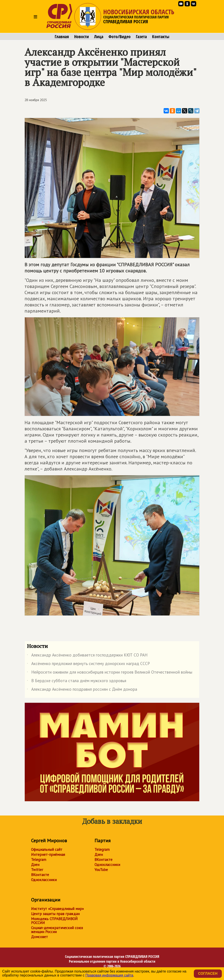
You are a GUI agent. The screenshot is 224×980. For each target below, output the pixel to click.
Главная (62, 37)
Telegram (39, 860)
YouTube (101, 870)
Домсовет (39, 937)
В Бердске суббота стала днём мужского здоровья (77, 681)
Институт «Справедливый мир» (57, 909)
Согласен (208, 974)
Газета (141, 37)
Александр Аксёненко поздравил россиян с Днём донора (82, 690)
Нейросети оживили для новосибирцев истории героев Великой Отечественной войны (110, 673)
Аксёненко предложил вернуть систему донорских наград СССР (88, 664)
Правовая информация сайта (109, 975)
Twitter (37, 870)
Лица (99, 37)
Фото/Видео (120, 37)
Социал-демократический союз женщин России (57, 930)
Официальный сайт (47, 849)
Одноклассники (44, 880)
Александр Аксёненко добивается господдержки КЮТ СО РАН (87, 656)
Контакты (161, 37)
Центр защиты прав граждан (55, 914)
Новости (81, 37)
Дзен (35, 865)
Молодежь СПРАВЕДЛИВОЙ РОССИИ (54, 921)
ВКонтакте (40, 875)
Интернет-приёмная (48, 855)
